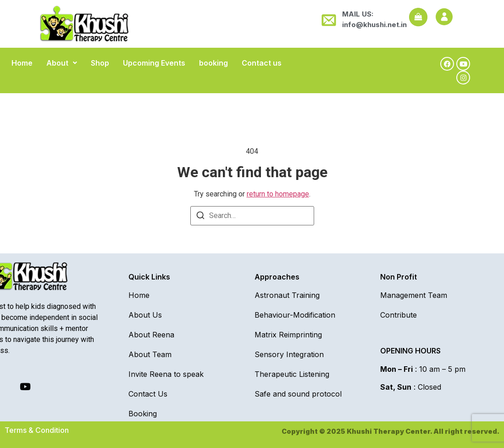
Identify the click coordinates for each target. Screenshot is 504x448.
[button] (62, 63)
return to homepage (278, 194)
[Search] (200, 217)
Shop (100, 63)
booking (213, 63)
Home (22, 63)
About (62, 63)
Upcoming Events (154, 63)
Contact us (262, 63)
